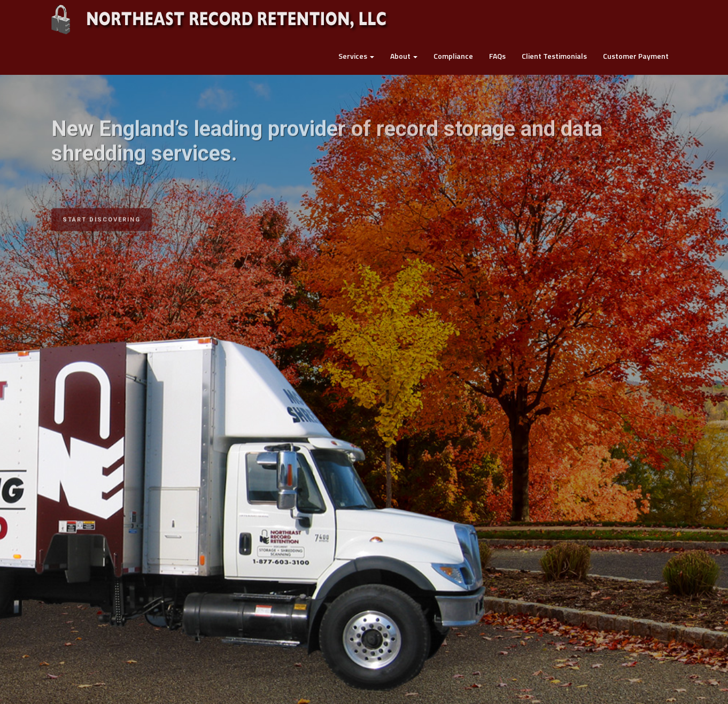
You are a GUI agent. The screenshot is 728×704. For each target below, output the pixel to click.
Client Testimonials (554, 56)
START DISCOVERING (102, 214)
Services (356, 56)
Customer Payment (636, 56)
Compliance (453, 56)
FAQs (497, 56)
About (404, 56)
